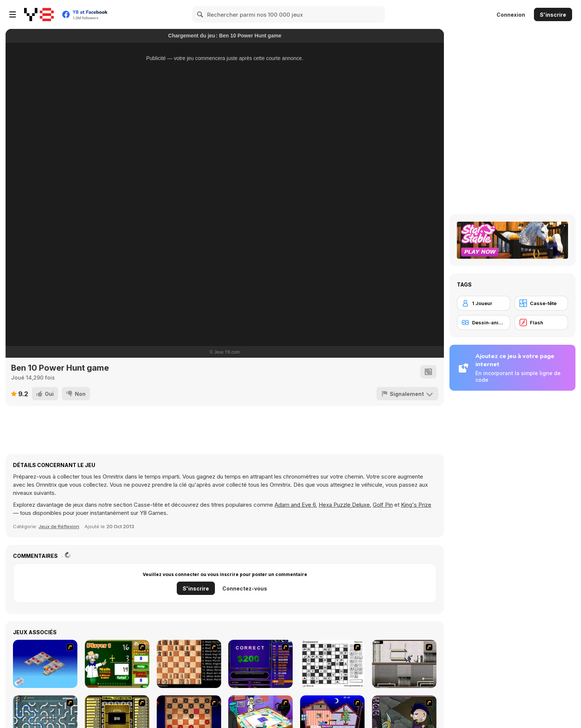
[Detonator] (45, 664)
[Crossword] (332, 664)
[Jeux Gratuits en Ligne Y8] (39, 14)
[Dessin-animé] (484, 322)
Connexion (511, 15)
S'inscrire (553, 15)
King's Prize (416, 505)
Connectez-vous (245, 588)
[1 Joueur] (484, 303)
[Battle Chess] (189, 664)
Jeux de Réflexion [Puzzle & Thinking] (59, 526)
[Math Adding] (117, 664)
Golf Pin (383, 505)
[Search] (200, 14)
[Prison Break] (404, 664)
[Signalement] (407, 394)
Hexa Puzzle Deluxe (344, 505)
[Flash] (541, 322)
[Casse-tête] (541, 303)
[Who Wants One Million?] (260, 664)
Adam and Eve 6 (295, 505)
